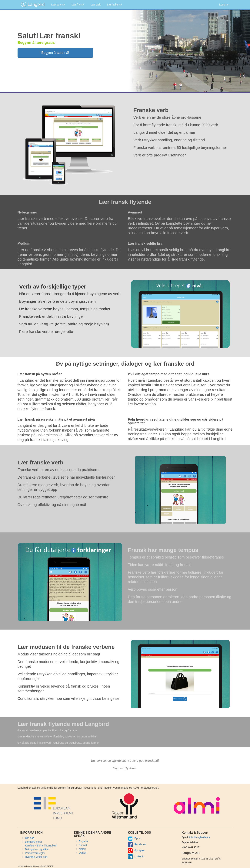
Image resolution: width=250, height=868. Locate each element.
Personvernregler (35, 853)
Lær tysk (96, 5)
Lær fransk (78, 5)
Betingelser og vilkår (37, 849)
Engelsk (84, 841)
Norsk (82, 849)
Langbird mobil (34, 842)
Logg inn (224, 5)
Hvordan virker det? (37, 857)
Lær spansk (58, 5)
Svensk (83, 845)
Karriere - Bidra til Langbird (41, 846)
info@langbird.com (200, 837)
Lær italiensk (114, 5)
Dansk (83, 853)
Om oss (30, 838)
